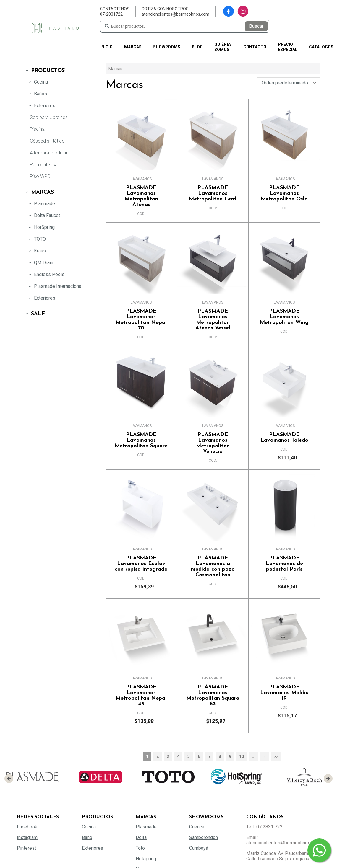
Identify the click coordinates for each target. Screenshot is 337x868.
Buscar (256, 26)
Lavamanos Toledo (284, 438)
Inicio (106, 47)
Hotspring (146, 859)
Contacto (255, 47)
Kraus (36, 251)
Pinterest (26, 848)
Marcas (133, 47)
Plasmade (41, 204)
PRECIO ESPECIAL (288, 47)
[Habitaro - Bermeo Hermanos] (55, 28)
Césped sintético (47, 141)
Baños (37, 94)
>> (276, 756)
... (254, 756)
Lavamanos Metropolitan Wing (284, 317)
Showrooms (167, 47)
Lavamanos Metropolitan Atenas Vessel (213, 320)
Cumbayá (199, 848)
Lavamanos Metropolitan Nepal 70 (141, 320)
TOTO (36, 239)
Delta (141, 837)
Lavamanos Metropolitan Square (141, 440)
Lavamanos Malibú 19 (284, 693)
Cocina (37, 82)
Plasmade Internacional (55, 286)
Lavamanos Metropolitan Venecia (213, 443)
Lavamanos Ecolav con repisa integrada (141, 564)
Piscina (37, 129)
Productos (44, 71)
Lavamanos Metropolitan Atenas (141, 196)
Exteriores (41, 106)
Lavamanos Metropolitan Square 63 (213, 696)
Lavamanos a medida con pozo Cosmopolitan (213, 567)
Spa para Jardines (49, 117)
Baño (87, 837)
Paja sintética (44, 165)
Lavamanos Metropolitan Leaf (213, 194)
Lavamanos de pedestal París (284, 564)
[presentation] (9, 779)
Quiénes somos (223, 47)
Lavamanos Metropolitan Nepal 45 (141, 696)
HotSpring (41, 227)
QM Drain (40, 263)
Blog (197, 47)
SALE (34, 314)
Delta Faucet (43, 215)
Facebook (27, 827)
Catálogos (321, 47)
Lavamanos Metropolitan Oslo (284, 194)
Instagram (27, 837)
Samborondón (204, 837)
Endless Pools (46, 274)
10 (242, 756)
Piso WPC (40, 176)
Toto (140, 848)
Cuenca (197, 827)
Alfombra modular (49, 153)
